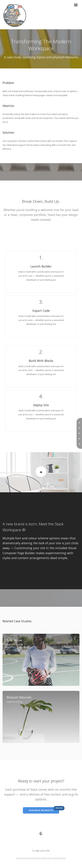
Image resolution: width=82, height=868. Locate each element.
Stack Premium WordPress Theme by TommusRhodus (41, 858)
